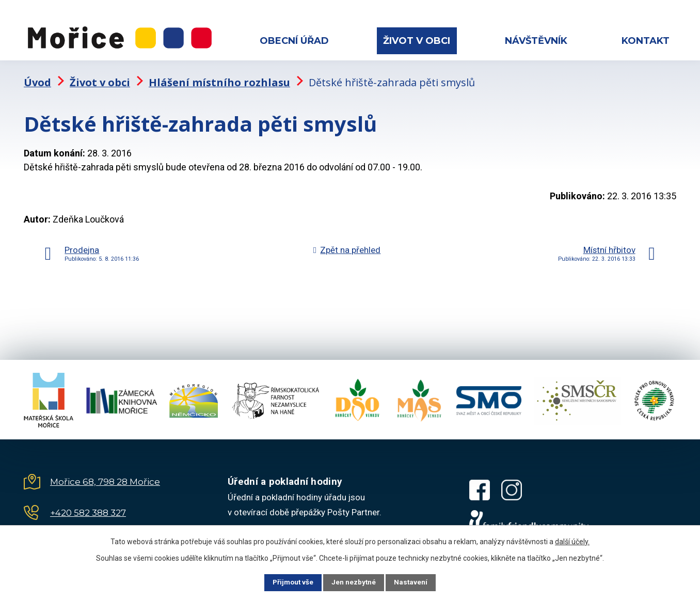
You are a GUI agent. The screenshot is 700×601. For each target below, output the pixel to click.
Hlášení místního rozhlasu (219, 75)
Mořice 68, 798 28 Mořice (105, 475)
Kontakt (646, 41)
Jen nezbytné (354, 582)
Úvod (37, 75)
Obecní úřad (294, 41)
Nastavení (417, 582)
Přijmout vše (287, 582)
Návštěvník (536, 41)
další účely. (572, 541)
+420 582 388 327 (88, 505)
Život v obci (417, 41)
